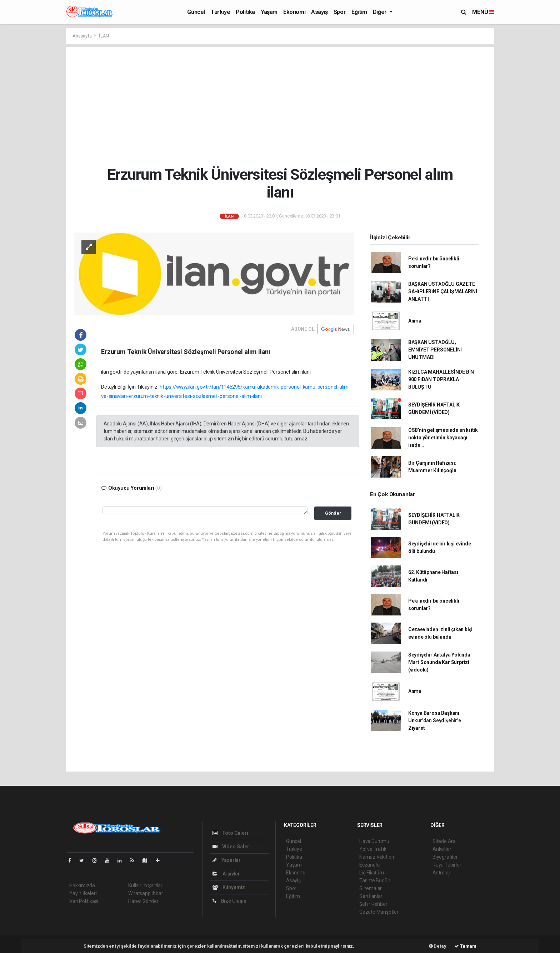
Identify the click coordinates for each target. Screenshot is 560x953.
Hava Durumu (374, 841)
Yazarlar (227, 860)
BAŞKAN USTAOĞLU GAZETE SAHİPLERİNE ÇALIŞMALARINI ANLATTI (443, 291)
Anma (415, 321)
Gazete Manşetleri (379, 912)
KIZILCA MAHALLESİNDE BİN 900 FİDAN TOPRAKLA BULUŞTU (441, 379)
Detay (438, 946)
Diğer (381, 12)
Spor (340, 12)
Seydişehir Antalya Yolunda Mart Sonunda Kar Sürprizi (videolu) (439, 662)
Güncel (196, 12)
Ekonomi (294, 12)
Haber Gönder (143, 901)
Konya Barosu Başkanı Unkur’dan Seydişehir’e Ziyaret (435, 720)
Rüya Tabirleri (447, 865)
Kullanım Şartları (146, 885)
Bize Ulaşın (229, 901)
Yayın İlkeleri (83, 893)
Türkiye (220, 12)
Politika (245, 12)
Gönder (333, 513)
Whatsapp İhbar (146, 893)
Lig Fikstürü (372, 873)
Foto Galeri (230, 833)
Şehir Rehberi (374, 904)
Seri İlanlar (371, 896)
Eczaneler (370, 865)
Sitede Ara (444, 841)
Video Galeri (231, 847)
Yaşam (269, 12)
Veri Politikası (84, 901)
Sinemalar (371, 888)
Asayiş (319, 12)
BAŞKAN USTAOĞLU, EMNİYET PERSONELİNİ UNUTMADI (435, 350)
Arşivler (226, 874)
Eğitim (359, 12)
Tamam (465, 946)
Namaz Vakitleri (377, 857)
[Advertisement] (280, 106)
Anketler (442, 849)
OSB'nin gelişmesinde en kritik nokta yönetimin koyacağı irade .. (443, 438)
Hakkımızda (82, 885)
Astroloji (441, 873)
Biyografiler (445, 857)
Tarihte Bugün (375, 880)
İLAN (104, 36)
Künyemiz (229, 887)
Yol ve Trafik (373, 849)
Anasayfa (82, 36)
